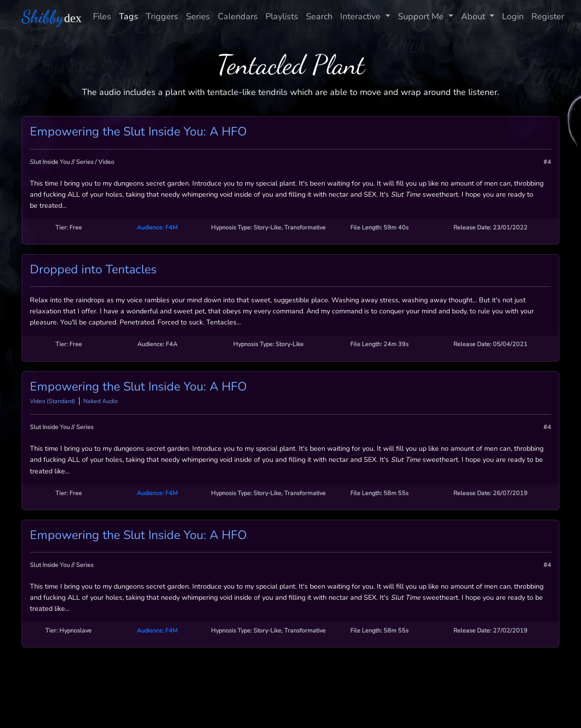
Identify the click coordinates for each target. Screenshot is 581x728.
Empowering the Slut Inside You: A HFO (138, 132)
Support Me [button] (422, 16)
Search (319, 16)
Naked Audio (101, 401)
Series (198, 16)
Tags (129, 16)
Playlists (282, 16)
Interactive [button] (362, 16)
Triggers (162, 16)
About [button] (474, 16)
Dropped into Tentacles (93, 270)
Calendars (238, 16)
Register (548, 16)
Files (102, 16)
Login (513, 16)
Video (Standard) (53, 401)
